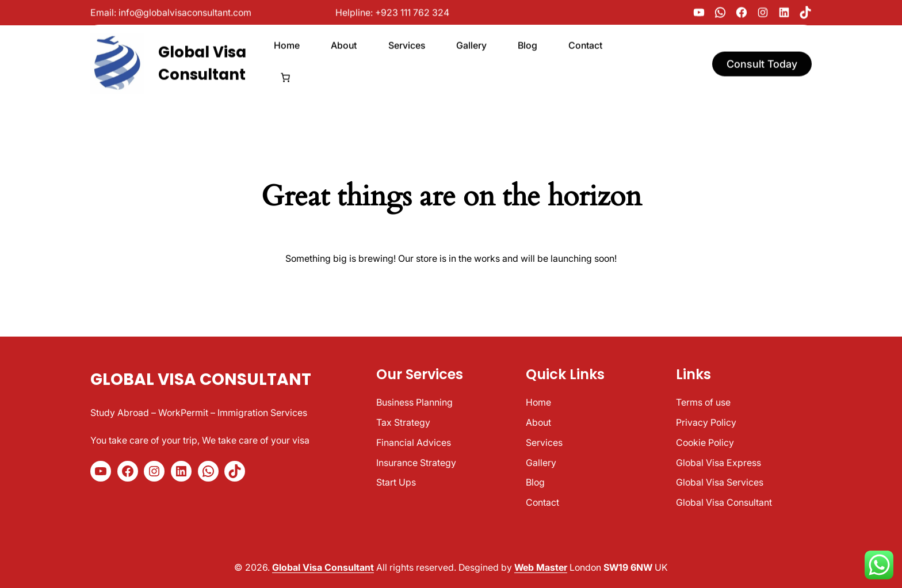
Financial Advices (414, 442)
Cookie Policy (705, 442)
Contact (542, 502)
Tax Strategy (403, 422)
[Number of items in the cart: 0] (285, 75)
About (538, 422)
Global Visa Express (718, 463)
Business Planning (414, 402)
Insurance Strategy (416, 463)
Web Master (541, 567)
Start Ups (396, 482)
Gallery (541, 463)
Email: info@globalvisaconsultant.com (171, 12)
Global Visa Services (720, 482)
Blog (535, 482)
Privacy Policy (706, 422)
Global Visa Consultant (201, 379)
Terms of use (703, 402)
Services (544, 442)
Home (538, 402)
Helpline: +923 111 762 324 (392, 12)
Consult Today (762, 61)
